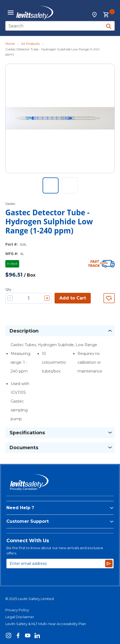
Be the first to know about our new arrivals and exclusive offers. (55, 550)
